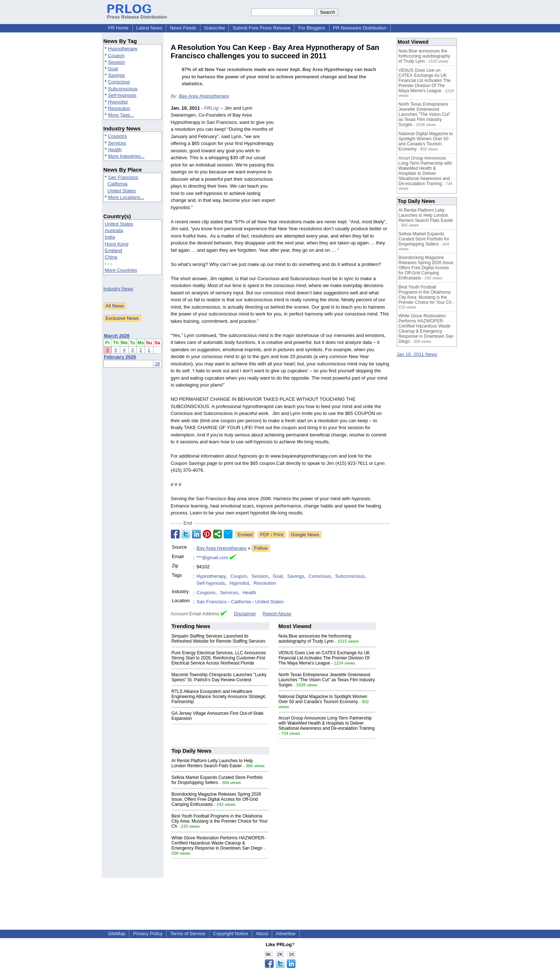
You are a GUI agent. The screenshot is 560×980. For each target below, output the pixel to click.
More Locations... (126, 197)
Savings (116, 75)
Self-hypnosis (122, 95)
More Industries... (126, 156)
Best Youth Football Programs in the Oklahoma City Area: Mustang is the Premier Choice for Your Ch (220, 821)
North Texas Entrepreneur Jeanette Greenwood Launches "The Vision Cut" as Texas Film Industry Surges (327, 680)
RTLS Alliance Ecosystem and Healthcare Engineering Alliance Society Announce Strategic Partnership (219, 697)
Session (116, 62)
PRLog (211, 108)
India (110, 237)
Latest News (149, 28)
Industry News (118, 289)
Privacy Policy (148, 934)
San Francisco (123, 177)
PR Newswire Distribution (360, 28)
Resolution (119, 108)
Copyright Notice (231, 934)
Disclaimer (245, 614)
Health (115, 150)
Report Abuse (277, 614)
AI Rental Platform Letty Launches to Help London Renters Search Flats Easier (212, 763)
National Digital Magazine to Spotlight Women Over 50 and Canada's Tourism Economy (323, 699)
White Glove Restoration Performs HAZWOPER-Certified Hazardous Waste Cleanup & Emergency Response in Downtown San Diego (219, 843)
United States (122, 191)
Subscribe (215, 28)
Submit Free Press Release (261, 28)
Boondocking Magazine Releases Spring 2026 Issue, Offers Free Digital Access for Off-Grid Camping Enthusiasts (216, 799)
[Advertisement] (335, 158)
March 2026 (117, 336)
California (118, 184)
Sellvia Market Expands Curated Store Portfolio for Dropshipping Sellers (217, 780)
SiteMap (117, 934)
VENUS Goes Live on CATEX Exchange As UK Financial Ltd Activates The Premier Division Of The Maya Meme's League (324, 658)
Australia (114, 230)
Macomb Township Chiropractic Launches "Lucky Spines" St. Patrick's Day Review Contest (219, 677)
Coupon (116, 56)
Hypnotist (118, 102)
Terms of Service (188, 934)
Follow (261, 548)
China (111, 257)
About (262, 934)
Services (117, 143)
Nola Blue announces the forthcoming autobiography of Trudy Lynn (315, 639)
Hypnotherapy (123, 49)
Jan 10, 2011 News (417, 354)
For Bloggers (312, 28)
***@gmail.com (212, 558)
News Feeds (183, 28)
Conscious (119, 82)
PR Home (118, 28)
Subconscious (123, 89)
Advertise (286, 934)
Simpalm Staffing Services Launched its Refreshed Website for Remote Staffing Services (219, 639)
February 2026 (120, 357)
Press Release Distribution (137, 14)
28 (157, 364)
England (114, 250)
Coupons (117, 136)
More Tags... (121, 115)
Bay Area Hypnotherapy (204, 96)
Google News (305, 535)
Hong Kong (117, 244)
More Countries (121, 270)
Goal (113, 69)
